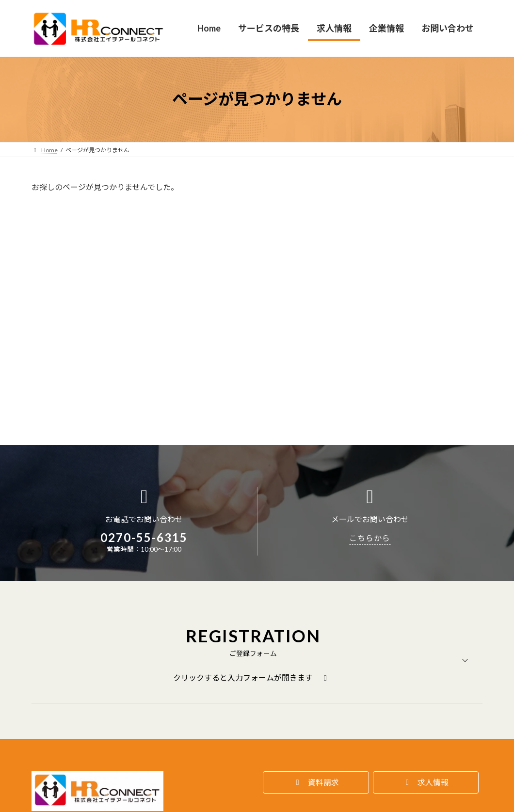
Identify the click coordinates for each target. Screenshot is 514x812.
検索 (419, 192)
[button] (316, 668)
